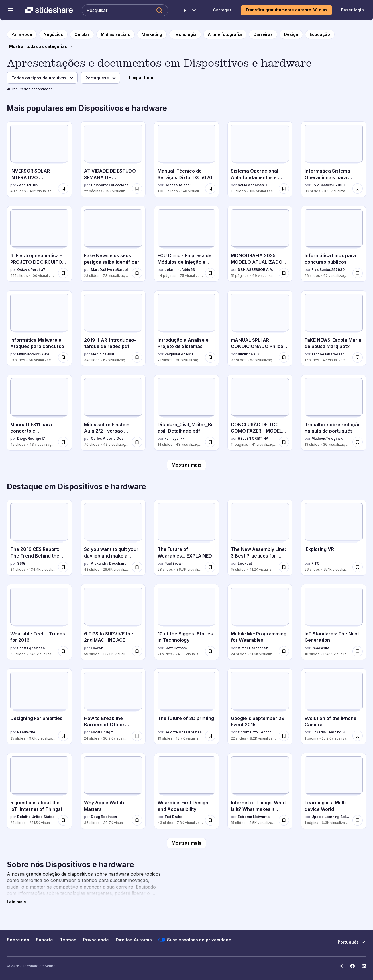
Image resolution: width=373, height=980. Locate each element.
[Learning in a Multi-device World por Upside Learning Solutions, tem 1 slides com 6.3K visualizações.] (334, 791)
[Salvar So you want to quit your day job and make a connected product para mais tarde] (137, 567)
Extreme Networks (254, 817)
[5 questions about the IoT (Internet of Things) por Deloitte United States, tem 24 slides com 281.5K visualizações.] (39, 791)
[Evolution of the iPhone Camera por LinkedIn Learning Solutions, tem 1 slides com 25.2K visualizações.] (334, 706)
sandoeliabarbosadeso (331, 354)
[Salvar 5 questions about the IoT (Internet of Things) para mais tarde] (63, 820)
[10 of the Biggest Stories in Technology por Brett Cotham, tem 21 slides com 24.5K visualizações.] (187, 622)
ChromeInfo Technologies (257, 732)
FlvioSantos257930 (328, 185)
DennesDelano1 (178, 185)
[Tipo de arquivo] (42, 78)
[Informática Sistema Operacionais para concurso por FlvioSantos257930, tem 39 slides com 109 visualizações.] (334, 159)
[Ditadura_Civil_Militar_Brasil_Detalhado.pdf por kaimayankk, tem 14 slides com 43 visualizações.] (187, 413)
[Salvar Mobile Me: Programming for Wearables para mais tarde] (284, 651)
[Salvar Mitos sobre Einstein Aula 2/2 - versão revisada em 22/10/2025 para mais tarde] (137, 442)
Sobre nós (18, 940)
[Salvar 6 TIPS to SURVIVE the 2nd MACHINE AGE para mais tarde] (137, 651)
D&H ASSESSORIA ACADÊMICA (257, 270)
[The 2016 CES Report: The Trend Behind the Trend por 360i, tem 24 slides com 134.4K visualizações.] (39, 538)
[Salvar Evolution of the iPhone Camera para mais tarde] (358, 736)
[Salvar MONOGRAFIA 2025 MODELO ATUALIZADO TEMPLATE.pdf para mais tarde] (284, 273)
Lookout (245, 563)
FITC (315, 563)
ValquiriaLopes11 (179, 354)
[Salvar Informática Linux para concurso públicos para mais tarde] (358, 273)
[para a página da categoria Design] (291, 34)
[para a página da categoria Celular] (82, 34)
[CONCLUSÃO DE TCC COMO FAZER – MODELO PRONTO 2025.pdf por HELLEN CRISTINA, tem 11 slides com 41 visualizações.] (260, 413)
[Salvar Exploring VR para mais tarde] (358, 567)
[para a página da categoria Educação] (320, 34)
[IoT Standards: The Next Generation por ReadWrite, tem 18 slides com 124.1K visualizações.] (334, 622)
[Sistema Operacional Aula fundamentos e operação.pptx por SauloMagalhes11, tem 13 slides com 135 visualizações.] (260, 159)
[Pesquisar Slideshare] (125, 10)
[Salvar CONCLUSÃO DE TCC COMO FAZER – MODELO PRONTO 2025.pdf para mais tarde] (284, 442)
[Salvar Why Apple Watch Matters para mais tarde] (137, 820)
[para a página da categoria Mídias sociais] (115, 34)
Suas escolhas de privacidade (195, 940)
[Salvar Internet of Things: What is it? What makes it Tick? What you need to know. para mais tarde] (284, 820)
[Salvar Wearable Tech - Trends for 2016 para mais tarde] (63, 651)
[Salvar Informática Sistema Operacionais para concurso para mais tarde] (358, 189)
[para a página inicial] (22, 34)
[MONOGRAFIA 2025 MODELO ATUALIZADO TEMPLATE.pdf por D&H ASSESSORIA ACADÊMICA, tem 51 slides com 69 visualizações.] (260, 244)
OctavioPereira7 (31, 270)
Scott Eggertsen (31, 648)
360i (21, 563)
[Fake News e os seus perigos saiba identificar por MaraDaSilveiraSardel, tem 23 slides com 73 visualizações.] (113, 244)
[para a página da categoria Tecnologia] (185, 34)
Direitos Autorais (134, 940)
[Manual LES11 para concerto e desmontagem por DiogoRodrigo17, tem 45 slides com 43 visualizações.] (39, 413)
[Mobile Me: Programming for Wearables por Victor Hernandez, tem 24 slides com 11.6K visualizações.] (260, 622)
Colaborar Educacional (110, 185)
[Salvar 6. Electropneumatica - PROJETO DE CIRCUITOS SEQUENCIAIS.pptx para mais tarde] (63, 273)
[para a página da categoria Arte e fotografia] (225, 34)
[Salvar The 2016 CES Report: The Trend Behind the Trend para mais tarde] (63, 567)
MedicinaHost (103, 354)
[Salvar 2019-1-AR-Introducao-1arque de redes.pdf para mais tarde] (137, 357)
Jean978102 (28, 185)
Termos (68, 940)
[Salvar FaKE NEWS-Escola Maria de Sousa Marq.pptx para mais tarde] (358, 357)
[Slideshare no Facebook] (352, 966)
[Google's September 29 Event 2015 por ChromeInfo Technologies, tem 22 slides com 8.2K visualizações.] (260, 706)
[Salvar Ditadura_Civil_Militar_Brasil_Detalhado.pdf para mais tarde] (210, 442)
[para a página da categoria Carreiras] (263, 34)
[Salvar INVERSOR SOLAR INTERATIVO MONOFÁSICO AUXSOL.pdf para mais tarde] (63, 189)
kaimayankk (174, 438)
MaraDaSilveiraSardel (109, 270)
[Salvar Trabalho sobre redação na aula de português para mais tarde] (358, 442)
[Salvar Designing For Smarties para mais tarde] (63, 736)
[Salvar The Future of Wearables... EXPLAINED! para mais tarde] (210, 567)
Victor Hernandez (253, 648)
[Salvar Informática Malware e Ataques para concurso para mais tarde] (63, 357)
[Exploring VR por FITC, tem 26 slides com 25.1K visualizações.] (334, 538)
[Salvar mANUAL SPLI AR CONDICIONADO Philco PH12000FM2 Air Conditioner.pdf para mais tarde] (284, 357)
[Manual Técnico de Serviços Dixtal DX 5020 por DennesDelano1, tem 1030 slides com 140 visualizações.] (187, 159)
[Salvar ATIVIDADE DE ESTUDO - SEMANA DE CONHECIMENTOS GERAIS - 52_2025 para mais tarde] (137, 189)
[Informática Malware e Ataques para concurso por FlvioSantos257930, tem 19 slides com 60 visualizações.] (39, 328)
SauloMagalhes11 (252, 185)
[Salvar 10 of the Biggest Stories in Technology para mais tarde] (210, 651)
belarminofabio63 (180, 270)
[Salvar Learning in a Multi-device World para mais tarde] (358, 820)
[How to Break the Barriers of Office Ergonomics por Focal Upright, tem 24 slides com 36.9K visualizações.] (113, 706)
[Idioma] (100, 78)
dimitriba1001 (249, 354)
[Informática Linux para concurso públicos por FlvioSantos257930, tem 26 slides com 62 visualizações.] (334, 244)
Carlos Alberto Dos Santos (110, 438)
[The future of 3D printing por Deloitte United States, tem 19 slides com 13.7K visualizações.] (187, 706)
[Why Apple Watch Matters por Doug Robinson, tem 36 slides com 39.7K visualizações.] (113, 791)
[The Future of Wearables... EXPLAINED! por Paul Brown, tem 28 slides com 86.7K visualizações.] (187, 538)
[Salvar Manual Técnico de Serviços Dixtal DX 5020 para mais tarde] (210, 189)
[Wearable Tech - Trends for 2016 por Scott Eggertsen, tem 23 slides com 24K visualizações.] (39, 622)
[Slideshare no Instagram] (341, 966)
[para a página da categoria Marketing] (152, 34)
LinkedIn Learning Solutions (331, 732)
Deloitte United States (183, 732)
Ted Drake (173, 817)
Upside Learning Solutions (331, 817)
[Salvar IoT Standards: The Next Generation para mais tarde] (358, 651)
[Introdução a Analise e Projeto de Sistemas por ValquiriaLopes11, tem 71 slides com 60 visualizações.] (187, 328)
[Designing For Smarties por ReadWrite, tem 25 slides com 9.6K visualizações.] (39, 706)
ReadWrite (320, 648)
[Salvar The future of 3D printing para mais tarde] (210, 736)
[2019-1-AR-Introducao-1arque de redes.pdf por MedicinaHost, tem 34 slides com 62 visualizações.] (113, 328)
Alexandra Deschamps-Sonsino (110, 563)
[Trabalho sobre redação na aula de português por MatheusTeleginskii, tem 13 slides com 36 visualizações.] (334, 413)
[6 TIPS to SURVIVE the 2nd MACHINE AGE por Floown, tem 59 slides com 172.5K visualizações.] (113, 622)
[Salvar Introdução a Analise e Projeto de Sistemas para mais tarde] (210, 357)
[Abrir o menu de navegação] (10, 10)
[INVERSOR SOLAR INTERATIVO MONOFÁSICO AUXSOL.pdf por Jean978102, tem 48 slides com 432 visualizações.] (39, 159)
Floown (97, 648)
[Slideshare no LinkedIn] (364, 966)
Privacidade (96, 940)
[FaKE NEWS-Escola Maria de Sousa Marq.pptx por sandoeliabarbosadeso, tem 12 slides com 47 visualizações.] (334, 328)
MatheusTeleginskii (328, 438)
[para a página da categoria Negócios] (53, 34)
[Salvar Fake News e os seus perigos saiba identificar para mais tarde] (137, 273)
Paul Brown (174, 563)
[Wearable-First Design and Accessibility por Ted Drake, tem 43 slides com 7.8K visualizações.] (187, 791)
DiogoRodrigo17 (31, 438)
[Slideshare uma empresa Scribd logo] (49, 10)
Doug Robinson (104, 817)
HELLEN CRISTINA (253, 438)
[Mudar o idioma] (187, 10)
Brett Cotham (176, 648)
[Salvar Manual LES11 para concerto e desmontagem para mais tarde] (63, 442)
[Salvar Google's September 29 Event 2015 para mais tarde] (284, 736)
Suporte (44, 940)
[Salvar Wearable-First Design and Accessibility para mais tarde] (210, 820)
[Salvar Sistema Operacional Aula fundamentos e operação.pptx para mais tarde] (284, 189)
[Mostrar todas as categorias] (42, 46)
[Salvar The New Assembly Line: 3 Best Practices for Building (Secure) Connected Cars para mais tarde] (284, 567)
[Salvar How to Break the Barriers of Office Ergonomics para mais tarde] (137, 736)
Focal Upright (102, 732)
